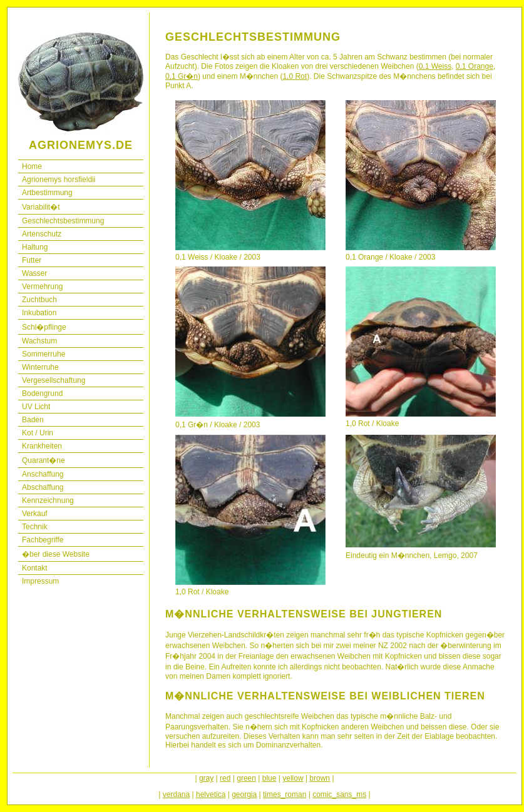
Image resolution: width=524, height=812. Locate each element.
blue (270, 778)
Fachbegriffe (43, 540)
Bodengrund (42, 393)
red (225, 778)
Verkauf (35, 514)
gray (206, 778)
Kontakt (35, 568)
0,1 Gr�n (182, 76)
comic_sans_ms (339, 794)
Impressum (40, 581)
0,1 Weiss (435, 66)
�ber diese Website (56, 554)
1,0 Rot (295, 76)
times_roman (285, 794)
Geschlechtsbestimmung (63, 221)
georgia (244, 794)
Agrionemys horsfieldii (59, 180)
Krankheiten (42, 446)
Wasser (34, 273)
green (246, 778)
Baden (33, 420)
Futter (32, 260)
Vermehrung (42, 287)
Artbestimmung (47, 193)
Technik (35, 527)
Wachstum (39, 341)
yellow (293, 778)
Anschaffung (43, 474)
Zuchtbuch (39, 300)
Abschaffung (43, 487)
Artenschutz (42, 234)
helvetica (211, 794)
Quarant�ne (44, 460)
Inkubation (39, 313)
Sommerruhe (44, 354)
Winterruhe (40, 367)
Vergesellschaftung (54, 380)
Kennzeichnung (48, 500)
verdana (176, 794)
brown (320, 778)
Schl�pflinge (44, 327)
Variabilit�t (41, 207)
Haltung (35, 247)
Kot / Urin (38, 433)
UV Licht (36, 407)
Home (32, 166)
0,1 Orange (475, 66)
